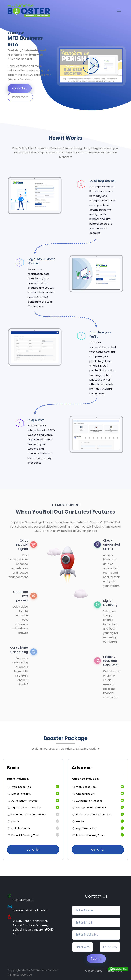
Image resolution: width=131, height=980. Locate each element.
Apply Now (20, 88)
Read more (20, 97)
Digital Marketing (110, 603)
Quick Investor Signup (22, 545)
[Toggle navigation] (119, 10)
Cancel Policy (94, 971)
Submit (96, 959)
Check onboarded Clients (111, 545)
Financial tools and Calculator (111, 661)
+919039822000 (23, 900)
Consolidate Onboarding (19, 650)
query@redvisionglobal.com (32, 910)
